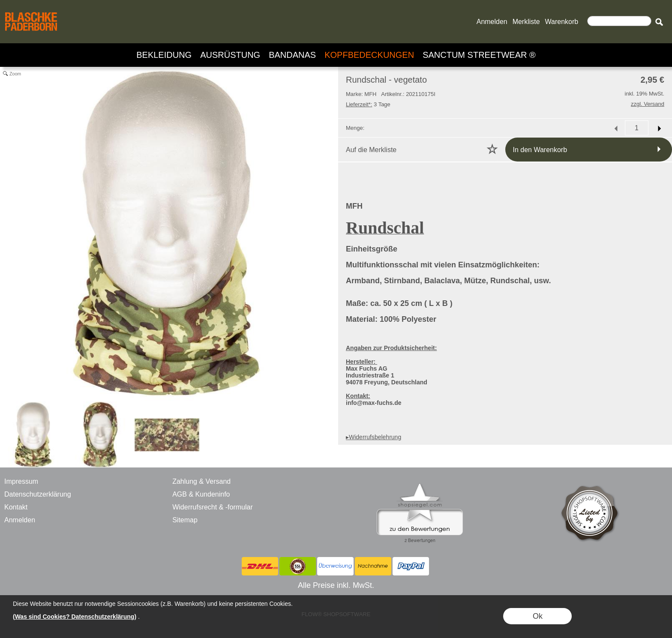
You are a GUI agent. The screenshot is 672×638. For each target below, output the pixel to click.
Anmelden (492, 22)
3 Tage (368, 104)
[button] (659, 22)
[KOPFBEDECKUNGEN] (369, 55)
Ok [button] (538, 616)
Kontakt (16, 507)
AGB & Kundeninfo (201, 494)
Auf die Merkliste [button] (371, 150)
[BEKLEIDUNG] (164, 55)
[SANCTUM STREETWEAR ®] (479, 55)
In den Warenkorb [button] (540, 150)
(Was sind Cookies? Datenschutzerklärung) (75, 617)
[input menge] (637, 128)
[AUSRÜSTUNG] (230, 55)
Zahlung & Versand (201, 481)
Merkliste (526, 22)
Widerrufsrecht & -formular (213, 507)
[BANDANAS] (292, 55)
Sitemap (185, 520)
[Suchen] (619, 21)
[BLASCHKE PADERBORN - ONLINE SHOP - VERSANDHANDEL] (31, 11)
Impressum (21, 481)
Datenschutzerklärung (38, 494)
